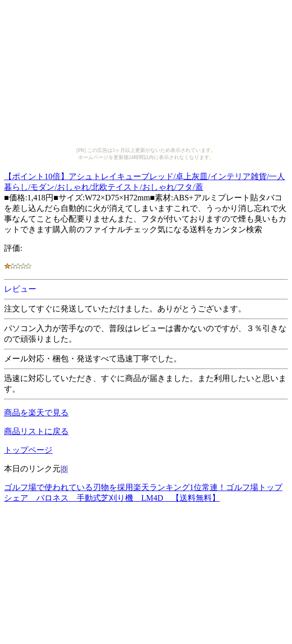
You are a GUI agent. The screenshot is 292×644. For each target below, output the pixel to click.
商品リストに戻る (36, 431)
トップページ (28, 450)
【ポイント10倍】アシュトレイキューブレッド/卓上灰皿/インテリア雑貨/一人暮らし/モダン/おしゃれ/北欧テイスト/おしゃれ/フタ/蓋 (144, 180)
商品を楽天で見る (36, 413)
